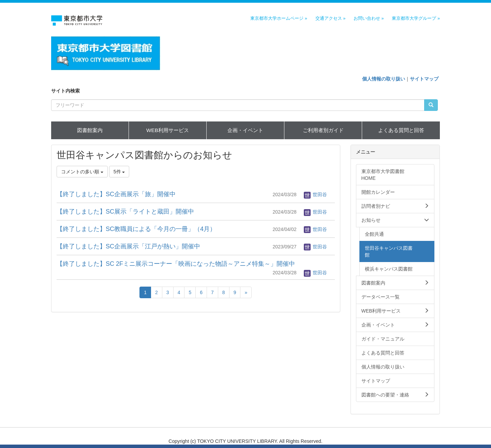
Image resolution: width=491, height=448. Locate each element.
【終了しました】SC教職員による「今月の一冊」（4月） (136, 229)
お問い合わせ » (369, 18)
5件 (119, 172)
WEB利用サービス (168, 130)
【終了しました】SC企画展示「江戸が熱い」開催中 (128, 246)
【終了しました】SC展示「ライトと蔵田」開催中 (125, 212)
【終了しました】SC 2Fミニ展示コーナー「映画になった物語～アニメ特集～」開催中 (176, 264)
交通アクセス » (331, 18)
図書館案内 (90, 130)
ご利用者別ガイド (323, 130)
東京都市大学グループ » (416, 18)
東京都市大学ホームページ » (279, 18)
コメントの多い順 (82, 172)
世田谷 (315, 194)
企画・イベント (245, 130)
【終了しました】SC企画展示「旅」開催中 (116, 194)
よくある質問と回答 (401, 130)
